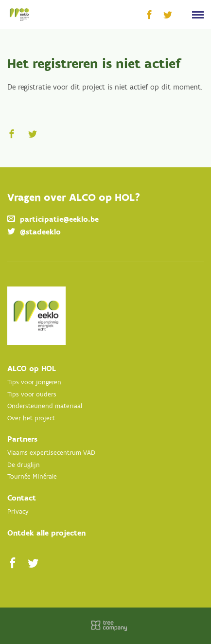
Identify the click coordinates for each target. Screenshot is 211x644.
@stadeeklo (40, 232)
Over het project (31, 419)
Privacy (18, 512)
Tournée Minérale (32, 477)
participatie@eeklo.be (59, 220)
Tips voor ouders (32, 395)
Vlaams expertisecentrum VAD (51, 453)
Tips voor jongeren (34, 383)
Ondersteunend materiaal (45, 406)
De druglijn (24, 465)
